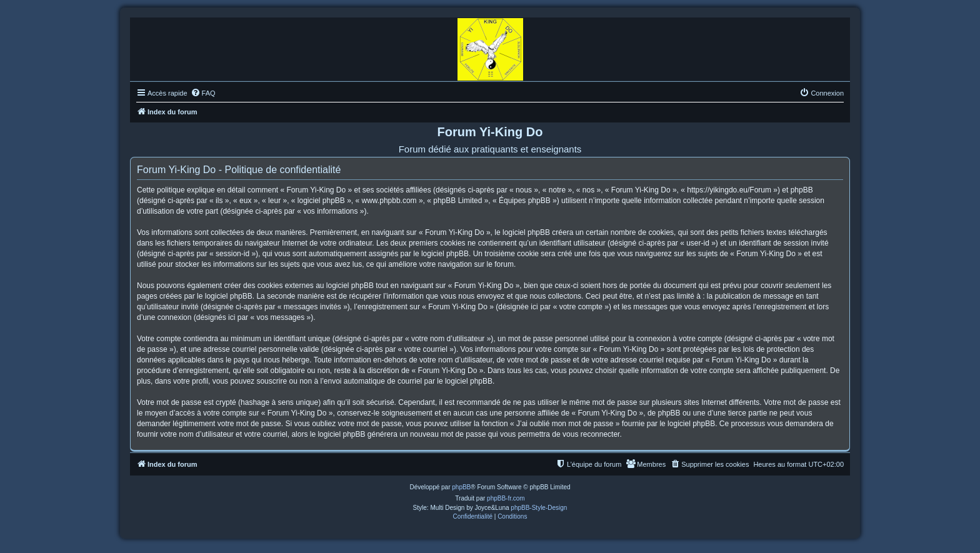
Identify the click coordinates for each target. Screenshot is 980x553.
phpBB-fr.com (506, 498)
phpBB (461, 487)
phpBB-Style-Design (539, 508)
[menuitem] (203, 93)
